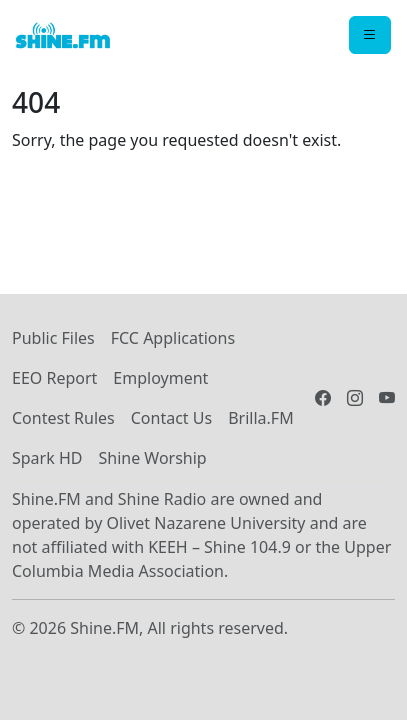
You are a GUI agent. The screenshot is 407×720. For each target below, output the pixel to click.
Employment (160, 378)
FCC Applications (173, 338)
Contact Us (171, 418)
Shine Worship (152, 458)
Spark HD (47, 458)
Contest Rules (63, 418)
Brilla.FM (260, 418)
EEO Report (54, 378)
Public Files (53, 338)
